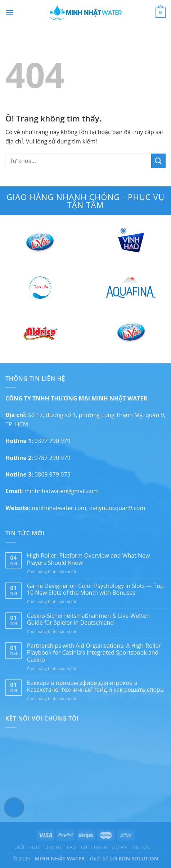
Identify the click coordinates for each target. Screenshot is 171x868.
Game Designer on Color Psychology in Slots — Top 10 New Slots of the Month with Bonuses (95, 589)
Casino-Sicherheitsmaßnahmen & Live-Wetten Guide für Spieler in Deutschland (88, 619)
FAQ (71, 847)
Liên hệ (53, 847)
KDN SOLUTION (138, 858)
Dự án (120, 847)
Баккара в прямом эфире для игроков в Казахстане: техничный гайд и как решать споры (96, 686)
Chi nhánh (94, 847)
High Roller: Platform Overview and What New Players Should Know (89, 559)
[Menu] (10, 12)
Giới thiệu (27, 847)
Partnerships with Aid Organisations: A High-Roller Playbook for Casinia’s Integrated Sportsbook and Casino (94, 653)
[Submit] (158, 161)
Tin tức (141, 847)
